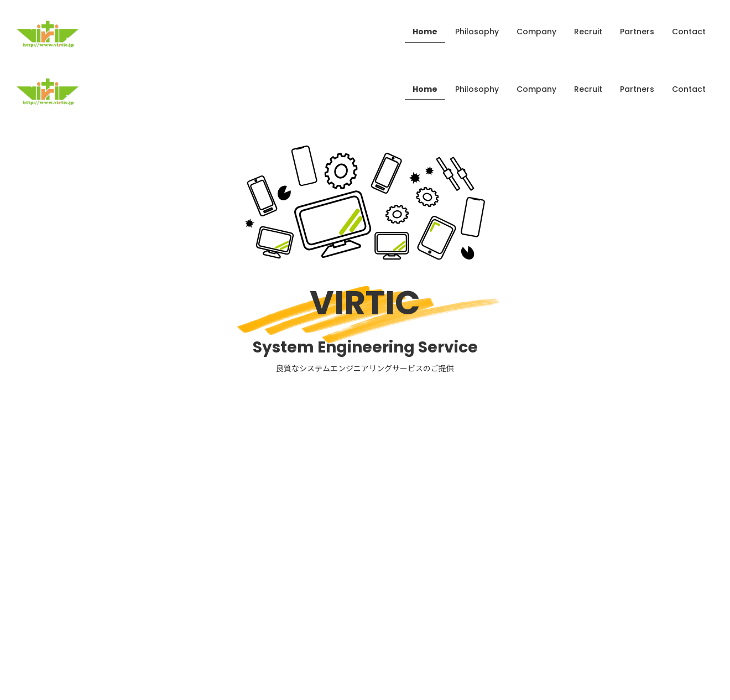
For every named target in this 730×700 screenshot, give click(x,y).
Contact (689, 32)
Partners (637, 32)
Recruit (588, 32)
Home (425, 32)
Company (536, 32)
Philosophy (477, 32)
